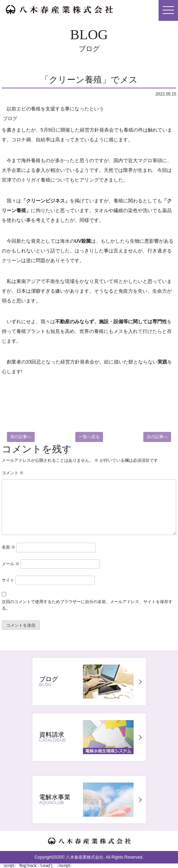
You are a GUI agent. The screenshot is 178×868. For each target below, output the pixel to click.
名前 (9, 547)
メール (11, 564)
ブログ (10, 118)
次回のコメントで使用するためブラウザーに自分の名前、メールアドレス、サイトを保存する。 (87, 605)
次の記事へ (157, 437)
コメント (13, 473)
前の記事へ (21, 437)
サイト (8, 580)
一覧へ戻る (89, 437)
